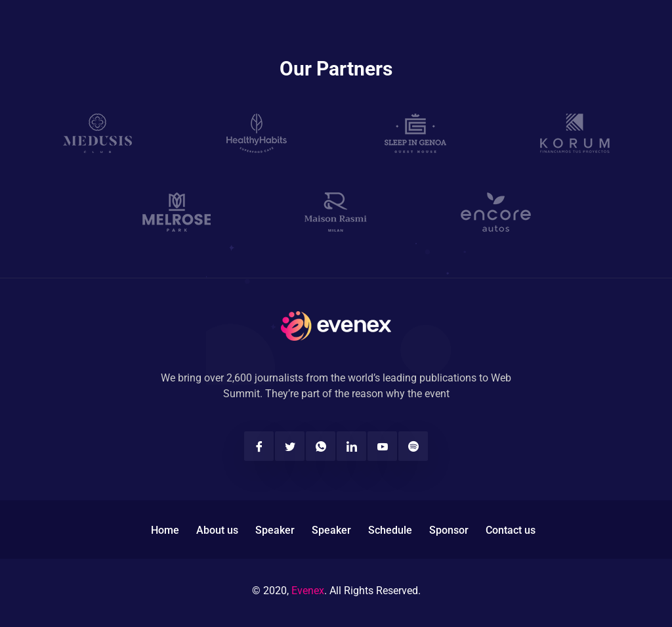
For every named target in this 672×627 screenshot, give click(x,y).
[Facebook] (259, 446)
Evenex (308, 591)
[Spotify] (413, 446)
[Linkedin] (351, 446)
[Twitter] (290, 446)
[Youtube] (382, 446)
